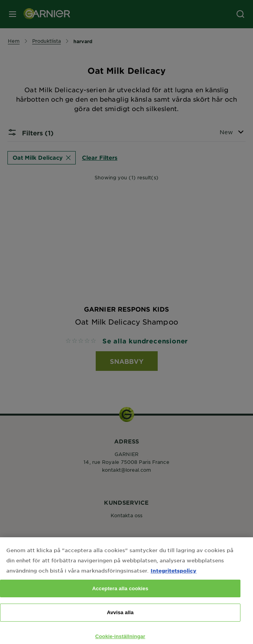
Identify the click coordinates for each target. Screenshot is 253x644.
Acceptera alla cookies (120, 595)
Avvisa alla (120, 619)
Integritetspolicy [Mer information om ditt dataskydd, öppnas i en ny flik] (174, 577)
